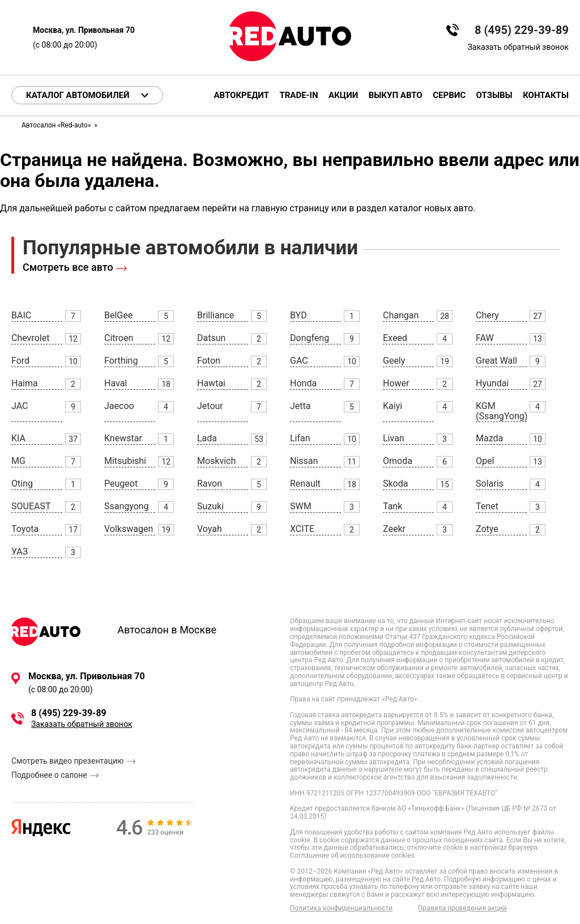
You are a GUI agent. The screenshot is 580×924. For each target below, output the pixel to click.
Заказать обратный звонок (518, 47)
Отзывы (494, 95)
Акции (343, 95)
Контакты (546, 95)
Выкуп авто (396, 95)
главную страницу (290, 208)
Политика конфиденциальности (341, 908)
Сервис (449, 95)
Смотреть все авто (68, 267)
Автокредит (242, 95)
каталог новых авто (431, 208)
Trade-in (298, 95)
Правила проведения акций (462, 908)
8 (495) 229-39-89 (522, 30)
